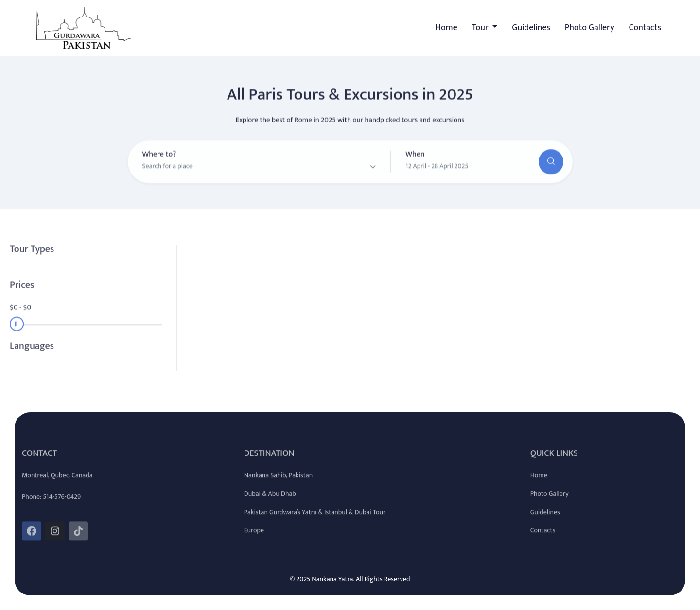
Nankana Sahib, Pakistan (278, 482)
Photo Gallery (590, 28)
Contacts (645, 28)
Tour (481, 28)
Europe (254, 537)
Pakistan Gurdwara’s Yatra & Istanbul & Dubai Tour (315, 519)
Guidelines (531, 28)
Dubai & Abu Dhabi (271, 500)
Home (446, 28)
